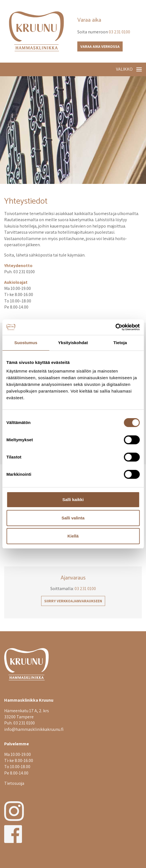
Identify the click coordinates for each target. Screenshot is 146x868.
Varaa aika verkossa (100, 46)
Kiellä (73, 536)
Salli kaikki (73, 500)
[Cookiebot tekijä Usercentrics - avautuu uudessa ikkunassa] (115, 327)
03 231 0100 (119, 32)
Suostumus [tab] (26, 343)
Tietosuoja (14, 783)
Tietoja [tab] (120, 343)
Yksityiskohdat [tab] (73, 343)
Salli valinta (73, 518)
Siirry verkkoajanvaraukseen (73, 601)
